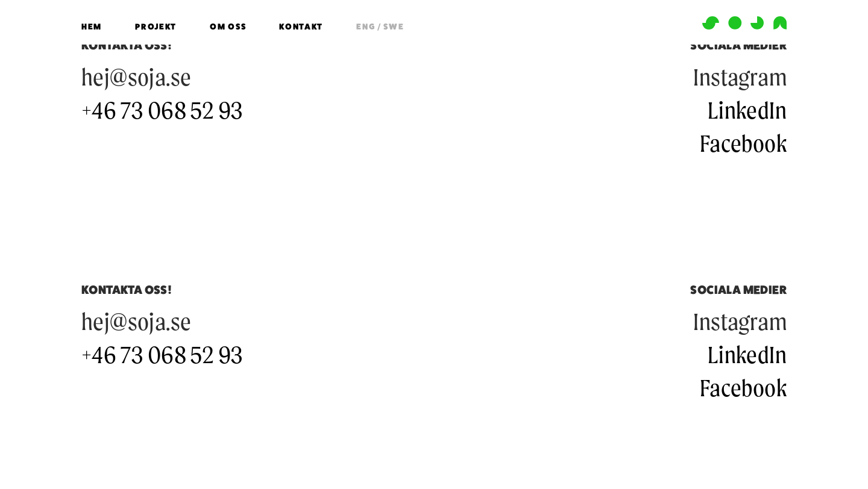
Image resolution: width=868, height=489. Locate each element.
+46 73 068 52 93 (162, 110)
